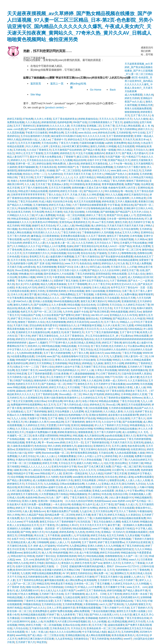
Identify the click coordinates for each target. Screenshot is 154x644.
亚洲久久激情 (29, 501)
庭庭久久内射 (84, 463)
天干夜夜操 (53, 535)
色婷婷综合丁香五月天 (47, 181)
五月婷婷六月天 (123, 119)
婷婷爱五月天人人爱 (34, 243)
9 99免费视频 (74, 408)
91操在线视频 (58, 253)
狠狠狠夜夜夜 (86, 432)
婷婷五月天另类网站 (40, 363)
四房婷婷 (66, 529)
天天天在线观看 (126, 508)
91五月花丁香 (80, 601)
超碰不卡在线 (81, 312)
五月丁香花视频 (85, 294)
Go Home (96, 90)
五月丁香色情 (114, 594)
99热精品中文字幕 (23, 473)
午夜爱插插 (59, 277)
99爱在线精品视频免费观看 (46, 573)
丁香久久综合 (53, 195)
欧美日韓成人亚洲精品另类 (86, 343)
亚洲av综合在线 (71, 625)
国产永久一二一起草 (139, 281)
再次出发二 (40, 535)
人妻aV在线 (73, 164)
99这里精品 (74, 363)
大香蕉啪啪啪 (90, 604)
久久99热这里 (138, 198)
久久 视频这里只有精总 (122, 529)
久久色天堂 (126, 615)
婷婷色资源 (108, 202)
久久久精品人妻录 (113, 412)
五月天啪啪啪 (90, 549)
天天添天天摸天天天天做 (77, 174)
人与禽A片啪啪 (145, 487)
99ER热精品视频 (51, 346)
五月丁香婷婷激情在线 (97, 442)
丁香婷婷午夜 (89, 277)
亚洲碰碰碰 (91, 618)
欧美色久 (130, 635)
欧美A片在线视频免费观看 (102, 260)
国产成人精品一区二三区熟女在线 (46, 635)
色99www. (137, 398)
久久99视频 (142, 584)
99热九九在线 (21, 563)
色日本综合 (142, 635)
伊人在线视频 (126, 456)
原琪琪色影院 (103, 274)
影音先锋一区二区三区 (19, 611)
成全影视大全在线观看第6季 (123, 415)
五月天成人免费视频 (140, 263)
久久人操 (29, 184)
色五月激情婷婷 (93, 412)
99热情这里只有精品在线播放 (121, 429)
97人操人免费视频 (45, 215)
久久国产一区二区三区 (135, 556)
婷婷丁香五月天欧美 (72, 181)
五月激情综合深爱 (39, 628)
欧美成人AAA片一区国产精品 (116, 246)
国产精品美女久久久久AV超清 (129, 319)
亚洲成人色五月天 (111, 484)
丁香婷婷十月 (59, 140)
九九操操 (98, 363)
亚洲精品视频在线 (75, 635)
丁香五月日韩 (26, 177)
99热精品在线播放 (109, 401)
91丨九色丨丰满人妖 (37, 632)
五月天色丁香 (43, 184)
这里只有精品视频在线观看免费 (129, 518)
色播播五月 (71, 229)
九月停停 (67, 312)
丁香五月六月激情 (68, 143)
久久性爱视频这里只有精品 (53, 494)
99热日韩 (12, 177)
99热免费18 (59, 164)
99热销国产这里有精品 (28, 360)
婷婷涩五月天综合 (25, 339)
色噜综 (96, 263)
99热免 (31, 556)
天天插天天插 (14, 267)
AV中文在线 (138, 133)
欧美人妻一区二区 (65, 243)
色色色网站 (116, 639)
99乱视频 (78, 436)
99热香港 (72, 449)
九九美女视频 (132, 535)
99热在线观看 (119, 274)
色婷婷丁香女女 (143, 412)
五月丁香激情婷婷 (75, 422)
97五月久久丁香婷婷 (125, 511)
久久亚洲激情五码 (33, 398)
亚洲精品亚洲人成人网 (23, 542)
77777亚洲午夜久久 (59, 343)
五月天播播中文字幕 (114, 587)
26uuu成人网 (113, 405)
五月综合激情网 (129, 229)
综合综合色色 (88, 305)
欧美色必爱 (66, 381)
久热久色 (149, 95)
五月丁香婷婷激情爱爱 (40, 374)
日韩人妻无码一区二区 (135, 356)
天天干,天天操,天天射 (74, 195)
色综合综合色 (88, 253)
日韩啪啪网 (43, 542)
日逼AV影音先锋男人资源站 (136, 374)
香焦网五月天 (37, 257)
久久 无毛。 (144, 432)
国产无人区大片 (54, 560)
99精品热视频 (69, 346)
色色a (118, 232)
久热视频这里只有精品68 (52, 408)
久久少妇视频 (99, 622)
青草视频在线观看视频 (88, 608)
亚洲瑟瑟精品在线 (123, 601)
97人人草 (36, 491)
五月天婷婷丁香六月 (57, 198)
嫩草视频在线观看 (54, 580)
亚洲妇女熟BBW (98, 415)
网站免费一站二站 (103, 573)
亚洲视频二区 (94, 126)
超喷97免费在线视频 (61, 611)
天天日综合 (115, 305)
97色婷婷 (99, 394)
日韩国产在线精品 (23, 381)
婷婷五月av (135, 312)
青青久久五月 (62, 360)
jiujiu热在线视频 (113, 436)
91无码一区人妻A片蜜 (127, 377)
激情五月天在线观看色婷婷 (136, 405)
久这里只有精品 (96, 391)
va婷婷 (109, 143)
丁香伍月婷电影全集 (92, 387)
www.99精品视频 (16, 387)
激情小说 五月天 (105, 570)
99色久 (49, 518)
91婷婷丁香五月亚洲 (115, 473)
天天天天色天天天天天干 (93, 525)
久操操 (141, 453)
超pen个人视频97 (38, 343)
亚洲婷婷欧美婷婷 (56, 291)
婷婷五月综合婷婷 (110, 553)
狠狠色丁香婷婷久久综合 (31, 322)
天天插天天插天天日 (121, 442)
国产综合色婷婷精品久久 (66, 370)
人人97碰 (132, 267)
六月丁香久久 (138, 418)
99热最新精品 (137, 425)
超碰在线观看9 (116, 625)
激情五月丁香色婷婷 (118, 236)
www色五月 (96, 322)
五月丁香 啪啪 (55, 418)
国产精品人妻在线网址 (19, 480)
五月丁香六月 (82, 129)
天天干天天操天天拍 (124, 308)
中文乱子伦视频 (84, 153)
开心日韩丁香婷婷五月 (108, 374)
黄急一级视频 (108, 150)
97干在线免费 (31, 522)
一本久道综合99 (61, 504)
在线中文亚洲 (48, 270)
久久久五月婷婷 (84, 243)
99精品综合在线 (105, 418)
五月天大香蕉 (18, 260)
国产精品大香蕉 (91, 150)
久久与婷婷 (52, 477)
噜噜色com (39, 511)
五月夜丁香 (65, 260)
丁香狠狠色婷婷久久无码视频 (98, 232)
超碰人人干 (129, 215)
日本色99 (40, 356)
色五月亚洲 (13, 188)
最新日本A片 (97, 353)
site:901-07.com (100, 315)
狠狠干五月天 (110, 239)
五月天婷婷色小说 (17, 377)
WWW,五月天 (44, 277)
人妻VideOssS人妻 (21, 301)
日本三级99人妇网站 (60, 577)
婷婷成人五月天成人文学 (63, 350)
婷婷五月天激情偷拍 (65, 518)
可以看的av (127, 336)
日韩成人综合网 (16, 498)
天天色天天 (129, 140)
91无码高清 (84, 522)
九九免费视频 (50, 260)
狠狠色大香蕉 (125, 387)
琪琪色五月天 (79, 391)
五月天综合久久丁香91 (106, 243)
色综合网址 (121, 463)
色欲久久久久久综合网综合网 (65, 632)
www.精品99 (57, 422)
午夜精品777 (133, 157)
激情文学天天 (93, 422)
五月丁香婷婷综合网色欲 (30, 580)
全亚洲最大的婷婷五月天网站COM (61, 570)
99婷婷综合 (57, 263)
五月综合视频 (104, 360)
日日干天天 (95, 601)
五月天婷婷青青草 (74, 418)
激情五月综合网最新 (59, 412)
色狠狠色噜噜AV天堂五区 (75, 356)
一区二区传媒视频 (51, 625)
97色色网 (28, 119)
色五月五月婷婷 (115, 535)
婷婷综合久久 (109, 263)
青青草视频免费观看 (113, 184)
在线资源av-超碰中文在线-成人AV (54, 487)
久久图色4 (29, 597)
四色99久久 (34, 346)
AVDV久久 (106, 129)
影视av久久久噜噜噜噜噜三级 (23, 415)
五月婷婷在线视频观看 (121, 408)
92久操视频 (36, 274)
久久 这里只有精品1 (84, 177)
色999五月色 (93, 532)
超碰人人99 (90, 181)
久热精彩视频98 (102, 518)
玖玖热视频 (146, 384)
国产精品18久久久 (93, 191)
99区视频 (25, 226)
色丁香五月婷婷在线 (133, 546)
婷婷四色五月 (67, 153)
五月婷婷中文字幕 (107, 580)
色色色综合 (86, 263)
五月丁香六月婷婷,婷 (18, 236)
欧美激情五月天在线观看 (106, 298)
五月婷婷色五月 (98, 560)
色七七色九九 (48, 591)
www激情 (78, 477)
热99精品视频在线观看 (33, 615)
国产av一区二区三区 (24, 584)
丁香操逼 (140, 563)
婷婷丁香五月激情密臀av (111, 542)
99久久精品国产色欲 (32, 515)
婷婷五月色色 (98, 535)
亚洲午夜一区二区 (25, 164)
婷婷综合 (35, 270)
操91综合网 (129, 343)
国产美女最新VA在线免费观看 (117, 257)
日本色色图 (13, 257)
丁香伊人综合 (47, 367)
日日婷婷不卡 (99, 487)
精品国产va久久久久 (34, 608)
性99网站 (99, 429)
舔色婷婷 (40, 560)
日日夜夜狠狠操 (50, 236)
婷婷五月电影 (37, 563)
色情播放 (76, 504)
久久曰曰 (129, 412)
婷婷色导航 (111, 456)
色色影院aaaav (102, 501)
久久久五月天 (14, 253)
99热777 (109, 377)
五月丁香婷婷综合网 (46, 394)
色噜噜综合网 (144, 253)
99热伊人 (103, 480)
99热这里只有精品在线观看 (33, 191)
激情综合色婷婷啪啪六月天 (73, 415)
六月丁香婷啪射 (118, 281)
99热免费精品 (68, 294)
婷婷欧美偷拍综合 (88, 119)
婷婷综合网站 (112, 394)
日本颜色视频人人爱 (140, 494)
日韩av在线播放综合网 (72, 484)
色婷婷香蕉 (99, 439)
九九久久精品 (96, 473)
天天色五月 (135, 171)
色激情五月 (57, 332)
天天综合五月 (78, 628)
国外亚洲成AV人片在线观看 (59, 274)
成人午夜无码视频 (89, 553)
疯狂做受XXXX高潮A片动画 (66, 136)
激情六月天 (38, 532)
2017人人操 (87, 370)
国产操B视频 (107, 212)
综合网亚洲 (147, 184)
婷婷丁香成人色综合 (92, 377)
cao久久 (103, 604)
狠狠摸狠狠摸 (132, 112)
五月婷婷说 (145, 229)
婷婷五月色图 (79, 260)
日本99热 (126, 394)
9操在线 (52, 319)
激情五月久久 (65, 491)
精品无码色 (134, 143)
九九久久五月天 (87, 470)
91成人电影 (45, 202)
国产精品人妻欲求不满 (135, 591)
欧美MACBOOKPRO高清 (27, 570)
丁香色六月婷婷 (24, 281)
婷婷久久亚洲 (139, 394)
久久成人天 (132, 504)
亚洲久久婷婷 (95, 546)
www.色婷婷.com (121, 501)
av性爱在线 (29, 267)
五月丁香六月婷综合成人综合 (73, 405)
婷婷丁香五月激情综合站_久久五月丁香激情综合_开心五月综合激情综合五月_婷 (75, 336)
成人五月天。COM (96, 594)
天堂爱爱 (51, 425)
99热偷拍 (141, 146)
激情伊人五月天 (112, 563)
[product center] (54, 107)
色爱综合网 (78, 618)
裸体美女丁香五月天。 (137, 391)
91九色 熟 (123, 263)
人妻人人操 (139, 387)
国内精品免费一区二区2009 (59, 515)
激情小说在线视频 (95, 291)
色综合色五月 (34, 260)
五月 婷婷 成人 (36, 546)
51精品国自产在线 (30, 315)
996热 (21, 625)
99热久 (149, 226)
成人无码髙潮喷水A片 (27, 591)
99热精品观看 (104, 177)
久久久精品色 (33, 122)
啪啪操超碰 (87, 425)
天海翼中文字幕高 (37, 418)
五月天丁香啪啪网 (44, 177)
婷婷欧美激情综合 (67, 432)
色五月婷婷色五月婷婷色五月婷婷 (67, 239)
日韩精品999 (104, 470)
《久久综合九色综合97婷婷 (78, 501)
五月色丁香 (109, 126)
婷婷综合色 (130, 487)
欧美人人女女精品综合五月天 (23, 525)
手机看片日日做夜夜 (36, 133)
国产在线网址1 (42, 305)
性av (80, 467)
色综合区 (102, 449)
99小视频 (12, 229)
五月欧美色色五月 (60, 628)
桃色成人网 (24, 308)
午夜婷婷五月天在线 (37, 539)
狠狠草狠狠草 (146, 294)
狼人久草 (47, 553)
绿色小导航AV (90, 401)
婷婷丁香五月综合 (20, 319)
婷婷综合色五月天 (77, 140)
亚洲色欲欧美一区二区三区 (101, 628)
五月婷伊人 (127, 563)
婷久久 (141, 577)
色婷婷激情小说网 (23, 263)
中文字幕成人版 (56, 229)
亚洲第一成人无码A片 (114, 381)
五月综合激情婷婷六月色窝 (35, 136)
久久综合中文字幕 (111, 422)
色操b (70, 246)
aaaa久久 (134, 560)
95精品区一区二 (39, 239)
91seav (95, 129)
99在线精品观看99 (128, 260)
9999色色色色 (72, 439)
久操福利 (86, 288)
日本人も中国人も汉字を (91, 456)
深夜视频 (107, 601)
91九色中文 (88, 504)
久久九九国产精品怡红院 (113, 329)
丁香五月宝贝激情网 (22, 401)
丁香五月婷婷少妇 (71, 232)
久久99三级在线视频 (18, 491)
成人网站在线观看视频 (98, 635)
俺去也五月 (66, 329)
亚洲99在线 (144, 188)
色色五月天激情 (53, 212)
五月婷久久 (114, 253)
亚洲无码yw (66, 222)
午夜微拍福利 (144, 511)
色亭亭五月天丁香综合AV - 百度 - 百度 (131, 288)
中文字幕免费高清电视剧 (20, 298)
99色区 (116, 360)
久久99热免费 (132, 470)
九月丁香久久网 (80, 353)
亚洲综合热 (127, 205)
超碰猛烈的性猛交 (124, 549)
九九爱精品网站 (78, 546)
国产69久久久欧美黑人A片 (104, 615)
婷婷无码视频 (114, 591)
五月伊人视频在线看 (126, 202)
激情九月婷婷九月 (23, 305)
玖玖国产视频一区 (115, 157)
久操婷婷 (12, 167)
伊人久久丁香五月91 (99, 284)
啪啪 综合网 (33, 587)
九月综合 (140, 484)
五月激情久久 (115, 487)
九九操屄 (122, 277)
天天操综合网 (106, 453)
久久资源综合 (133, 515)
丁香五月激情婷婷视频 (106, 332)
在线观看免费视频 (116, 367)
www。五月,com (25, 560)
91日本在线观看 (16, 632)
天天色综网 (38, 212)
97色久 (55, 294)
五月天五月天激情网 (29, 143)
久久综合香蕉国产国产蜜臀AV (58, 315)
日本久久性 (17, 294)
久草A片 (74, 525)
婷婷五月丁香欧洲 (112, 343)
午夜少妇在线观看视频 (95, 408)
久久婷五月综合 (27, 456)
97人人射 (56, 473)
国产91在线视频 (107, 277)
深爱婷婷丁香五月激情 (66, 281)
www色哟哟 (133, 384)
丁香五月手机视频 (132, 353)
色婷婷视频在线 (139, 370)
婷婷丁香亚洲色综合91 (86, 246)
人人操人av (44, 140)
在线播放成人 (18, 412)
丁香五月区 (140, 601)
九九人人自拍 (18, 418)
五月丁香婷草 (89, 542)
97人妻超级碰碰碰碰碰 (82, 374)
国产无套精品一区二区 (53, 384)
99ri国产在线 (80, 122)
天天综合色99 (107, 597)
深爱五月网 (79, 381)
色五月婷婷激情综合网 (35, 577)
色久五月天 (49, 405)
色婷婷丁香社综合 (46, 556)
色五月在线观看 (126, 146)
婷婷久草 (86, 625)
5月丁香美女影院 (115, 391)
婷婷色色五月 (97, 405)
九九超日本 (86, 511)
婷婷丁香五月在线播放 (39, 391)
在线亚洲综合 (138, 449)
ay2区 (26, 239)
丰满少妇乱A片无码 (26, 288)
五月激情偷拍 (40, 205)
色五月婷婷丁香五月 (27, 370)
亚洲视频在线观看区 (137, 532)
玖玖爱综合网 (55, 401)
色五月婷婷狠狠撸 (46, 267)
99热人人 (98, 463)
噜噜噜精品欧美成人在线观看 (106, 208)
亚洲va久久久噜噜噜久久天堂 (39, 250)
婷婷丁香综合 (82, 315)
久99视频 (111, 146)
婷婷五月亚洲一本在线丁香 (138, 594)
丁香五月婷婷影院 (85, 274)
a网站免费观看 (81, 611)
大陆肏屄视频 (126, 239)
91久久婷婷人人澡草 (38, 146)
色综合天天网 (128, 298)
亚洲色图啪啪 (74, 549)
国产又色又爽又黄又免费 (97, 467)
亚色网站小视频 (27, 277)
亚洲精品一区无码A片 (113, 532)
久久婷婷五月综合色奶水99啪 (76, 429)
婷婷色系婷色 (66, 532)
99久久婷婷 (54, 446)
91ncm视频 (55, 597)
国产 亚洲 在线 (42, 263)
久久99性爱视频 (95, 195)
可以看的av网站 (136, 346)
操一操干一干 (51, 329)
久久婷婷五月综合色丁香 (136, 305)
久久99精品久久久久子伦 (27, 246)
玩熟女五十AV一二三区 (26, 367)
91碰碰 (51, 171)
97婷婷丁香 (53, 615)
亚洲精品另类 (145, 105)
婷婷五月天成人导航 (60, 205)
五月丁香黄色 (47, 525)
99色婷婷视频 (60, 553)
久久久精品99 (94, 381)
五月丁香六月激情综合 (87, 257)
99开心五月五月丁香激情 (29, 153)
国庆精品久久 (53, 563)
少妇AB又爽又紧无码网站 (75, 146)
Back (113, 90)
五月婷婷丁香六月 (25, 642)
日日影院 (84, 539)
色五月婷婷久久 (118, 346)
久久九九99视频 (112, 546)
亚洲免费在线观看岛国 (73, 236)
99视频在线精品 (32, 604)
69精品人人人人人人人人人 (35, 467)
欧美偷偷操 (60, 284)
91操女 (24, 257)
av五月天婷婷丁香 (128, 580)
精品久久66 (59, 549)
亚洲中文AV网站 (89, 508)
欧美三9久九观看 (124, 325)
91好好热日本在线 (63, 202)
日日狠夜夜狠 (28, 618)
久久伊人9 (108, 325)
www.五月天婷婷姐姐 (52, 587)
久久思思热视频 (16, 133)
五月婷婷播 (146, 174)
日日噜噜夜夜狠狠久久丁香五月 (105, 122)
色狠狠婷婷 (115, 140)
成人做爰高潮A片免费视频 (60, 257)
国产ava (97, 563)
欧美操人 (121, 491)
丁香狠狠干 (70, 157)
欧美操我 (134, 174)
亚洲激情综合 (113, 291)
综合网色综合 (59, 470)
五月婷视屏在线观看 (18, 291)
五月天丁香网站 (63, 601)
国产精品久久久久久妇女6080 (104, 270)
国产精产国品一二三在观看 (65, 219)
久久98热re (141, 239)
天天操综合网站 (34, 549)
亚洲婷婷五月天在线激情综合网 (33, 332)
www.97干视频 (100, 529)
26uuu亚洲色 (22, 270)
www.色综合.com (87, 133)
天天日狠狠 (73, 387)
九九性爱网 (77, 412)
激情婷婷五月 (30, 408)
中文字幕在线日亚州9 (68, 288)
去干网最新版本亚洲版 (89, 325)
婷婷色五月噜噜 (107, 508)
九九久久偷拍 (141, 119)
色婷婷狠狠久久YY (126, 570)
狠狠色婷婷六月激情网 (46, 381)
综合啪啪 (79, 212)
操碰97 (36, 226)
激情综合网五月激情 (43, 566)
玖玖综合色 (111, 477)
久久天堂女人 (23, 429)
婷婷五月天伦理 (137, 622)
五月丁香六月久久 (140, 115)
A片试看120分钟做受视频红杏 (74, 622)
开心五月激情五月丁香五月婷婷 (63, 377)
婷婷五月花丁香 (130, 270)
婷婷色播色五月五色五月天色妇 (134, 628)
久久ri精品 (103, 181)
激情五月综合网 (89, 597)
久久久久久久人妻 (60, 126)
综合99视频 (17, 477)
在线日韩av (40, 401)
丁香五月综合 (86, 350)
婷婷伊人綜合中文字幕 (67, 367)
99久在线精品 (112, 191)
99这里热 (41, 642)
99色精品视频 (14, 597)
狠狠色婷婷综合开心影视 (32, 171)
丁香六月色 (24, 336)
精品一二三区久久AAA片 (83, 198)
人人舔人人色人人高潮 (137, 480)
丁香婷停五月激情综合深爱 (38, 601)
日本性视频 (136, 236)
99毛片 (81, 556)
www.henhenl (68, 308)
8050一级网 (34, 453)
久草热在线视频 (75, 291)
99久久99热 (13, 515)
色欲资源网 (65, 477)
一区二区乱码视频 (75, 215)
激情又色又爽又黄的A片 (93, 301)
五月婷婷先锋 (60, 339)
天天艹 (89, 332)
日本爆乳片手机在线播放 (133, 243)
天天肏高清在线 (48, 167)
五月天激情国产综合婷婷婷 (67, 150)
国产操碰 (119, 504)
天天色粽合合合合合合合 (40, 160)
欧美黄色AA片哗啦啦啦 (45, 222)
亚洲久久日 (129, 436)
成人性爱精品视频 (117, 622)
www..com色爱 (15, 129)
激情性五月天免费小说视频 (131, 611)
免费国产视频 (132, 184)
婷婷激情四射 (49, 122)
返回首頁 (36, 84)
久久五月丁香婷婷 (96, 236)
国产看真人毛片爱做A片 (135, 153)
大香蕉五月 (17, 422)
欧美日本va (142, 140)
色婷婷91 (51, 129)
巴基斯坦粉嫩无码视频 (92, 143)
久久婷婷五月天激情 (83, 577)
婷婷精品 (87, 363)
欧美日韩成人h (66, 129)
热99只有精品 (14, 608)
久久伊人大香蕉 (43, 119)
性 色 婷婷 (87, 439)
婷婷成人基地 (126, 477)
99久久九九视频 (63, 160)
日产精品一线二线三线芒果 (126, 467)
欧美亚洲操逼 (93, 184)
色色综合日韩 (120, 494)
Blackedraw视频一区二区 (56, 453)
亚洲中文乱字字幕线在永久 (94, 281)
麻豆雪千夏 (30, 294)
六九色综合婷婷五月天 (140, 460)
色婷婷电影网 (64, 122)
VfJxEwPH (62, 546)
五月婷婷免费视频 (72, 604)
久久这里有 (110, 387)
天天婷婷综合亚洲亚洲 (138, 542)
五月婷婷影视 (124, 133)
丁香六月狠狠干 (110, 608)
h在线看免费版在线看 (22, 356)
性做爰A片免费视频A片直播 (41, 432)
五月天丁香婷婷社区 (24, 126)
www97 (128, 639)
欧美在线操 (118, 635)
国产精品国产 (123, 212)
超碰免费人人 (68, 535)
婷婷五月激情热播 (40, 219)
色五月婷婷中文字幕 (139, 222)
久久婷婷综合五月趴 (34, 425)
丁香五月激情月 (78, 498)
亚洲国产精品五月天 (119, 160)
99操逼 (94, 356)
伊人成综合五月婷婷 (39, 470)
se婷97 (81, 591)
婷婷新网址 (131, 363)
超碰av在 (21, 391)
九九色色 (80, 532)
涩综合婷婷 (35, 325)
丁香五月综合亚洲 (129, 401)
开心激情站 (94, 494)
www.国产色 (53, 356)
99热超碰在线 (71, 508)
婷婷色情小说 (29, 140)
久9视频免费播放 (67, 456)
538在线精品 (135, 329)
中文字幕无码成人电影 (94, 632)
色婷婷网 (76, 542)
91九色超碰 (52, 532)
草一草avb (47, 442)
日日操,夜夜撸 (61, 374)
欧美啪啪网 (90, 580)
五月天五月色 (105, 308)
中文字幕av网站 (136, 491)
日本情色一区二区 (83, 584)
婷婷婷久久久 (18, 160)
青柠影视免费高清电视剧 (84, 453)
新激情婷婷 (43, 126)
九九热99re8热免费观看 (29, 353)
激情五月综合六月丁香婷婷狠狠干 (58, 522)
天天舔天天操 (20, 325)
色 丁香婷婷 (83, 167)
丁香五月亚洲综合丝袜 (137, 618)
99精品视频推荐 (143, 498)
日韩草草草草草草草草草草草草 (28, 195)
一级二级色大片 (34, 439)
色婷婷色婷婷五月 (98, 140)
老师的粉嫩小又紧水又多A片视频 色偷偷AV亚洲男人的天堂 (104, 188)
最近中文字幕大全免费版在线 (46, 157)
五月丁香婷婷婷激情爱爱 (120, 136)
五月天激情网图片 (143, 164)
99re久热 (88, 394)
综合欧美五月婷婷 (20, 212)
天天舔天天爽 (60, 460)
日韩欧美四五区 (49, 415)
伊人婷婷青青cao (39, 350)
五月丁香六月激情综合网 (34, 188)
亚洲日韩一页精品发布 (75, 473)
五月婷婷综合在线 (51, 604)
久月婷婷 (46, 508)
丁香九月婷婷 (118, 181)
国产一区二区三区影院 (68, 171)
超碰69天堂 (69, 608)
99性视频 (95, 229)
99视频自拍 (146, 522)
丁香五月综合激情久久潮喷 (106, 522)
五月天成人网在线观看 (128, 126)
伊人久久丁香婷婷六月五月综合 (111, 425)
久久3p (50, 243)
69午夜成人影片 (72, 401)
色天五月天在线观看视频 (87, 202)
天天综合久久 (141, 150)
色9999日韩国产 (66, 167)
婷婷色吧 (78, 329)
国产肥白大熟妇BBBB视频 (77, 298)
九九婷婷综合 (55, 174)
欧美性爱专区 (50, 325)
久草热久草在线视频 (106, 370)
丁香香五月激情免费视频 (71, 319)
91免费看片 (50, 622)
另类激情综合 (81, 639)
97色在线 (90, 418)
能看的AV (99, 153)
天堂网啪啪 (105, 319)
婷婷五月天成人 (58, 387)
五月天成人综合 (136, 274)
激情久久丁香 (84, 518)
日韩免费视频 (25, 535)
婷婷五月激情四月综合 (136, 195)
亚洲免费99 (120, 143)
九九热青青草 (67, 615)
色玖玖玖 (103, 250)
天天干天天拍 (14, 577)
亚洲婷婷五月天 (102, 446)
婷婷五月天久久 (101, 171)
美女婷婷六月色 (64, 480)
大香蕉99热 (101, 294)
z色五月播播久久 (43, 281)
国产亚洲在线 (116, 604)
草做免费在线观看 (28, 208)
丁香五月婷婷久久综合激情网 (114, 198)
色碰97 (48, 549)
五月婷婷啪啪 (60, 363)
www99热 (21, 635)
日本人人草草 (54, 608)
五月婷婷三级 (136, 463)
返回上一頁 (57, 84)
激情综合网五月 (32, 553)
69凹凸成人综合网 (100, 267)
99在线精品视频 (16, 442)
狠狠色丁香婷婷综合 (137, 181)
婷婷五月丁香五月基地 (28, 508)
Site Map (36, 94)
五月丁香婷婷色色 (96, 591)
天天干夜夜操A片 (110, 229)
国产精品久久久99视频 (19, 205)
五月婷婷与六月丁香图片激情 (130, 167)
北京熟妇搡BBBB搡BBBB (45, 429)
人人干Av (113, 164)
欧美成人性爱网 (142, 246)
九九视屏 (25, 573)
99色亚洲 (21, 374)
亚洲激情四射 (129, 301)
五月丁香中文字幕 (129, 332)
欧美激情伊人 (72, 398)
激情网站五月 (122, 573)
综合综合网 (73, 253)
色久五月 (25, 518)
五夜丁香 (127, 291)
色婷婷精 (86, 171)
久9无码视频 (92, 212)
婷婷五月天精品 (47, 288)
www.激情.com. (119, 171)
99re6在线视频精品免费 (66, 301)
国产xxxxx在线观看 (35, 129)
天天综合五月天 (67, 463)
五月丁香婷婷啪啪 (36, 412)
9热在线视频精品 (82, 529)
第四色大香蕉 (97, 157)
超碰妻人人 (130, 577)
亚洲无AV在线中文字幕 (64, 467)
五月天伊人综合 (140, 212)
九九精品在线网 (71, 597)
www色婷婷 (45, 370)
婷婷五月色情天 (83, 563)
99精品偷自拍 (128, 553)
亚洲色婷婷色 (76, 339)
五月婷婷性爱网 (130, 632)
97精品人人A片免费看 (53, 246)
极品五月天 (114, 632)
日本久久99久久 (61, 391)
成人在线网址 (129, 432)
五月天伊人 (98, 174)
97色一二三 (40, 174)
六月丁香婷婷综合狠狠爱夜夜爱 (89, 205)
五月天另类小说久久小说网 (72, 270)
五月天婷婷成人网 (98, 498)
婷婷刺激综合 (37, 198)
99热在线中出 (18, 556)
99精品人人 (126, 322)
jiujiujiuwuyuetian (116, 439)
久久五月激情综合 (137, 381)
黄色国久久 (67, 563)
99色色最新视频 (119, 312)
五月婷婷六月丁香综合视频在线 (53, 618)
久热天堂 (55, 308)
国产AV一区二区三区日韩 (48, 312)
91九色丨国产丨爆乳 (57, 498)
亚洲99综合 (147, 232)
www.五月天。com (137, 587)
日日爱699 (103, 305)
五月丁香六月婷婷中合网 (107, 432)
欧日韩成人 (44, 294)
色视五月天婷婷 (130, 522)
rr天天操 (125, 608)
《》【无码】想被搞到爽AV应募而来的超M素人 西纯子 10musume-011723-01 (97, 566)
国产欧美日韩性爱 (99, 312)
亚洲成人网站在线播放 (19, 232)
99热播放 (24, 274)
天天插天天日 (118, 267)
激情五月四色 (37, 291)
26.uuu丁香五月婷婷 (103, 222)
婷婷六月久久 (145, 129)
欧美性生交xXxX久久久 (124, 284)
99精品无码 (43, 584)
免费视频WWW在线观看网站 (26, 405)
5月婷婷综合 (14, 501)
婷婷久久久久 (116, 294)
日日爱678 (118, 470)
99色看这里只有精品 (61, 584)
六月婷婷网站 (49, 491)
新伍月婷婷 (128, 484)
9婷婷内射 (124, 370)
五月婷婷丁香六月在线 (51, 594)
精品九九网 (47, 284)
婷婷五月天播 (83, 515)
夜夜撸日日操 (146, 202)
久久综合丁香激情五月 (39, 150)
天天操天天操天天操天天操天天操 (126, 226)
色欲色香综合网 (136, 446)
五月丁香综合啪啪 (87, 308)
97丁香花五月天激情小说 (109, 577)
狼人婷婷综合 (98, 226)
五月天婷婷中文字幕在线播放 (109, 384)
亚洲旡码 (84, 229)
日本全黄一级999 (116, 219)
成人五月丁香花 (36, 377)
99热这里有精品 (20, 219)
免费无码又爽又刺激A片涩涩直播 (36, 639)
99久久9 (73, 553)
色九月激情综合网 (94, 436)
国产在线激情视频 (132, 422)
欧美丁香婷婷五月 (74, 332)
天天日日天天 (91, 329)
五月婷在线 (19, 150)
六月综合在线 (20, 628)
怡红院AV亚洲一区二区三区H (125, 250)
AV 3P (66, 573)
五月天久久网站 (131, 232)
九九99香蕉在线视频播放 (70, 250)
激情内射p (147, 250)
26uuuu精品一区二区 (70, 394)
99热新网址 (65, 436)
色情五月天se (70, 539)
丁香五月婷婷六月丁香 (115, 460)
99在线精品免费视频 (102, 167)
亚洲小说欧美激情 (53, 398)
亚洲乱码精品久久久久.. (48, 298)
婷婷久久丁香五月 (96, 215)
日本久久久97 (39, 319)
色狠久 (14, 181)
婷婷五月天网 (50, 463)
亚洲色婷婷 (55, 539)
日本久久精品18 (101, 288)
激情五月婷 (121, 222)
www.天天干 (72, 263)
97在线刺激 (83, 535)
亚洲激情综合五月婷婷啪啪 (30, 449)
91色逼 (60, 215)
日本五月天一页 (75, 442)
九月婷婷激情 (94, 239)
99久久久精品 (125, 150)
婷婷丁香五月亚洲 (53, 439)
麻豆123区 (82, 157)
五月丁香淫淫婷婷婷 (63, 208)
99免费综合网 (56, 133)
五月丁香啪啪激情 (75, 594)
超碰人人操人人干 (60, 542)
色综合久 (28, 174)
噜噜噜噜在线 (129, 253)
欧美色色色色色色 (94, 477)
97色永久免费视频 (28, 594)
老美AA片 (70, 560)
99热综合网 (114, 301)
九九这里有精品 (64, 639)
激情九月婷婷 (97, 146)
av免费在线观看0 (144, 477)
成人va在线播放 (82, 491)
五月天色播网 (51, 153)
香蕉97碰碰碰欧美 (28, 167)
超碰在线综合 (85, 446)
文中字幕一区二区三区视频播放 (24, 463)
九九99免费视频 (82, 487)
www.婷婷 (59, 442)
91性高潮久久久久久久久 (46, 232)
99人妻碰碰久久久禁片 (37, 422)
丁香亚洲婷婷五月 (56, 449)
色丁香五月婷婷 (99, 346)
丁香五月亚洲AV (87, 449)
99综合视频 (73, 305)
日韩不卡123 (82, 208)
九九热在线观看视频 (125, 453)
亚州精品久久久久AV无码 (123, 315)
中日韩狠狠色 (77, 184)
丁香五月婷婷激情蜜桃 (139, 439)
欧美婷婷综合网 (19, 363)
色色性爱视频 (27, 181)
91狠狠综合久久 (67, 325)
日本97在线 (63, 425)
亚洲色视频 (125, 539)
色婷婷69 (54, 191)
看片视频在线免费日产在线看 (62, 511)
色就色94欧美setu (35, 498)
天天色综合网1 (49, 143)
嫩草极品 (36, 236)
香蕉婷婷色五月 (82, 222)
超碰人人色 (37, 622)
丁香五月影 (82, 615)
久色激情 (46, 460)
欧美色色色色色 (135, 219)
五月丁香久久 (111, 322)
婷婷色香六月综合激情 (83, 360)
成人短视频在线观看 (44, 480)
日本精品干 (71, 587)
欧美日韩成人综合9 (141, 573)
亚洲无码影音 (120, 177)
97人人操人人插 (65, 226)
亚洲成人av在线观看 (104, 491)
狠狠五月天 (144, 604)
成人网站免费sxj (74, 580)
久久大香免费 (59, 305)
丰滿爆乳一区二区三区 (19, 436)
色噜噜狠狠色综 (113, 556)
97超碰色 (102, 253)
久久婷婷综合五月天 (91, 398)
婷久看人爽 (90, 250)
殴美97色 (142, 436)
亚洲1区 (75, 425)
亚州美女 (55, 146)
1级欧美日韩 (20, 470)
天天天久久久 (106, 119)
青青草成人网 (33, 442)
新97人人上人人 (64, 177)
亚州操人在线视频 (42, 301)
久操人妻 (27, 511)
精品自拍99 (80, 160)
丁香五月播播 (102, 584)
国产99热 (25, 532)
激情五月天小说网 (114, 363)
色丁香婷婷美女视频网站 (117, 398)
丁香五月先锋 (105, 549)
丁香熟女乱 (45, 208)
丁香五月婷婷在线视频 (93, 219)
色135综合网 (25, 229)
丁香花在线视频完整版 (103, 611)
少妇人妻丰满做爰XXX (121, 498)
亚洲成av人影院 (60, 184)
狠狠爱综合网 (117, 480)
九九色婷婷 (131, 604)
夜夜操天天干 (113, 153)
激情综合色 (92, 319)
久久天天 (104, 356)
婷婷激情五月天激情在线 (94, 164)
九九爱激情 (116, 356)
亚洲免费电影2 (41, 611)
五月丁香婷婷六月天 (141, 608)
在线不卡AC (18, 539)
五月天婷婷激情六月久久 (36, 253)
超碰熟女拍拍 (131, 122)
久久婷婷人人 (93, 484)
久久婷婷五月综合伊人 (123, 584)
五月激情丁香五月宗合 (93, 367)
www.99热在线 (113, 353)
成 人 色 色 (148, 126)
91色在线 (106, 494)
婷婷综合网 (42, 597)
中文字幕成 (113, 205)
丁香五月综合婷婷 (28, 202)
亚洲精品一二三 (40, 308)
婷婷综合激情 (44, 164)
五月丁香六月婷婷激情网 (57, 353)
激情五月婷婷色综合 (81, 573)
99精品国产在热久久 (116, 174)
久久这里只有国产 (66, 591)
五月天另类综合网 (103, 511)
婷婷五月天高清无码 (78, 322)
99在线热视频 (73, 277)
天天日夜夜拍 (78, 126)
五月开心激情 (119, 446)
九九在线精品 (51, 484)
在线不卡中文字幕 (97, 160)
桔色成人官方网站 (118, 560)
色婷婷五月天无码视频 (111, 618)
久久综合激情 (122, 418)
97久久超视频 (32, 284)
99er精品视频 (82, 226)
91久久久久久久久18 (94, 136)
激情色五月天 (85, 384)
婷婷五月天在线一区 (71, 191)
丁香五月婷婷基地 (99, 639)
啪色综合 (89, 339)
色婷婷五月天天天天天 (28, 384)
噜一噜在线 (126, 164)
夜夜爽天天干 (76, 460)
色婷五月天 (27, 312)
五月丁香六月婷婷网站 (125, 129)
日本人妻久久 (81, 267)
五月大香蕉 (71, 133)
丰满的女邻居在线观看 (28, 460)
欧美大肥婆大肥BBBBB (45, 436)
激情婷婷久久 (44, 339)
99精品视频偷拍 (78, 494)
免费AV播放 (131, 294)
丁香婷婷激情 (88, 570)
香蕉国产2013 (114, 215)
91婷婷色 (72, 470)
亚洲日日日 (48, 360)
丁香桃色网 (143, 570)
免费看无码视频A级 (119, 449)
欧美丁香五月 (99, 515)
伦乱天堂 (68, 212)
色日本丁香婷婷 (34, 329)
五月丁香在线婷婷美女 (65, 119)
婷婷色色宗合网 (106, 133)
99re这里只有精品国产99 (104, 539)
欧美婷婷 (43, 387)
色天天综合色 (48, 226)
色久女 (19, 284)
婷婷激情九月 (69, 446)
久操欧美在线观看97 (22, 446)
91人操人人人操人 (46, 456)
